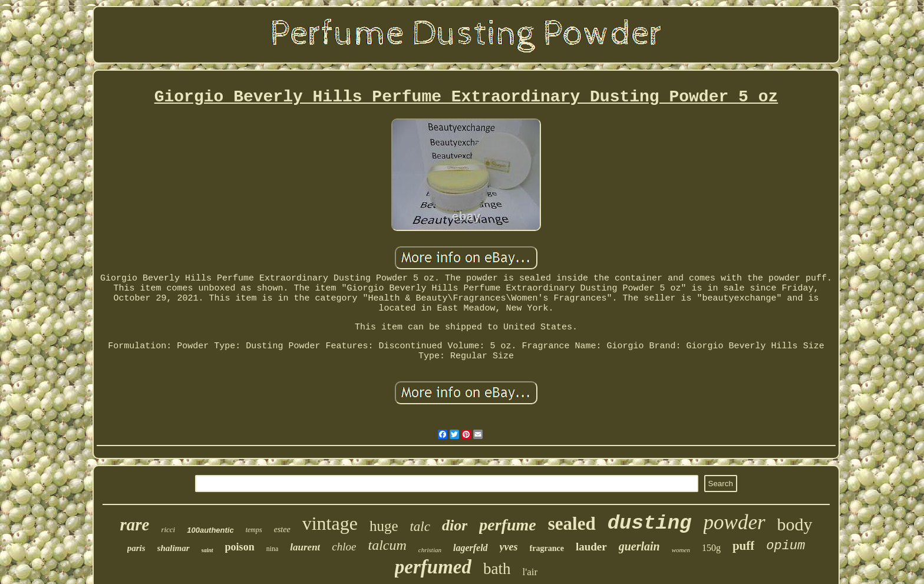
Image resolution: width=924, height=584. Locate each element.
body (795, 524)
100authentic (210, 530)
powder (735, 522)
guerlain (639, 546)
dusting (650, 523)
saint (207, 550)
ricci (168, 529)
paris (136, 548)
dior (455, 525)
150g (711, 548)
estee (282, 529)
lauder (591, 547)
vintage (330, 523)
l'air (530, 572)
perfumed (433, 567)
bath (497, 569)
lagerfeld (471, 548)
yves (509, 547)
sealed (572, 524)
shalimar (174, 548)
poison (240, 547)
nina (273, 549)
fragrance (547, 548)
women (681, 550)
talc (420, 527)
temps (254, 530)
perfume (507, 525)
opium (786, 546)
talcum (387, 545)
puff (743, 546)
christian (430, 550)
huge (384, 526)
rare (134, 524)
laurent (305, 547)
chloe (344, 547)
